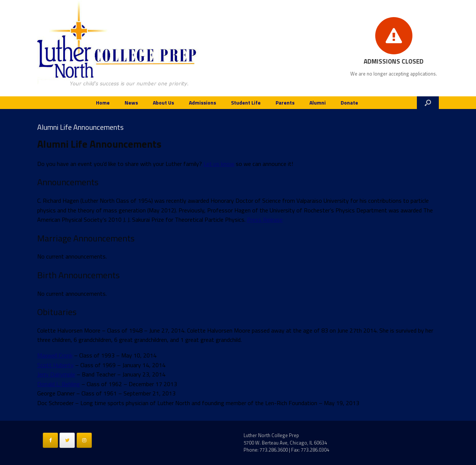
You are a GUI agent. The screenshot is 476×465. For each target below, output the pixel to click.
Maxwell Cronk (55, 355)
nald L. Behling (62, 384)
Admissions (202, 102)
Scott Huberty (55, 365)
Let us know (219, 164)
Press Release (265, 219)
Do (41, 384)
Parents (285, 102)
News (131, 102)
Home (103, 102)
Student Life (246, 102)
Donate (349, 102)
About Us (163, 102)
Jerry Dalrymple (56, 374)
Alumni (318, 102)
